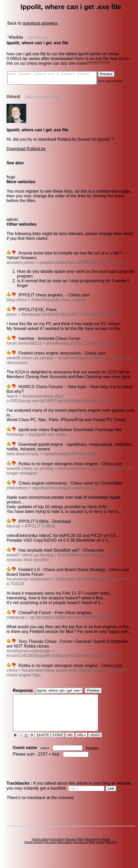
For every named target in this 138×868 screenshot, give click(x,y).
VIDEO (95, 744)
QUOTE (43, 744)
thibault (13, 99)
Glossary (71, 849)
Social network (34, 852)
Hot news (50, 852)
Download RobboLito (26, 151)
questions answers (40, 23)
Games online (41, 849)
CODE (58, 744)
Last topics (57, 849)
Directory (111, 852)
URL (70, 744)
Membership (93, 849)
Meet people (97, 852)
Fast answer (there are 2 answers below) (57, 79)
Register (92, 757)
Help (81, 849)
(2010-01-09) (37, 38)
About (106, 849)
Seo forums (80, 852)
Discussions (64, 852)
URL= (82, 744)
